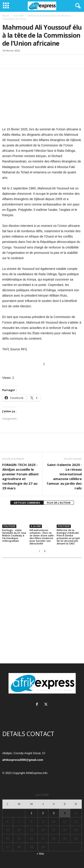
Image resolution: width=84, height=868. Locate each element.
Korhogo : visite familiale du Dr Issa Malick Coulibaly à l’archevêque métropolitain (14, 535)
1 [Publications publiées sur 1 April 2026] (31, 813)
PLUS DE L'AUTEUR (59, 503)
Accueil (6, 16)
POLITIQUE (9, 526)
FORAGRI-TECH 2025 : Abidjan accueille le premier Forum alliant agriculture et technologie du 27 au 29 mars (20, 476)
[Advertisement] (42, 612)
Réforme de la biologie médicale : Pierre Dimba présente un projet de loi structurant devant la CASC (68, 537)
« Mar (40, 854)
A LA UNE (19, 16)
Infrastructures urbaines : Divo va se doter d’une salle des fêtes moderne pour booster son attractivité (42, 537)
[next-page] (45, 551)
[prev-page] (39, 551)
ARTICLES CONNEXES (27, 503)
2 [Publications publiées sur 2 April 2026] (43, 813)
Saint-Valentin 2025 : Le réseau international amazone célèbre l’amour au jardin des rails (64, 476)
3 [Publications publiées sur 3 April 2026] (54, 813)
